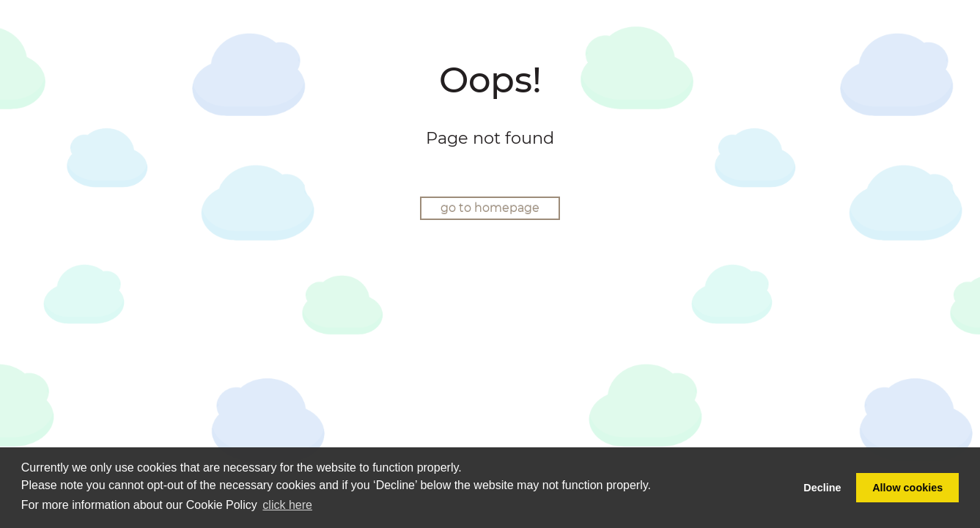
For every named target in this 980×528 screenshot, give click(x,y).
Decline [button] (822, 488)
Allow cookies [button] (907, 488)
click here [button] (287, 505)
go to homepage (490, 208)
